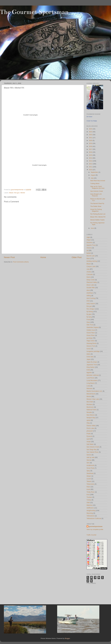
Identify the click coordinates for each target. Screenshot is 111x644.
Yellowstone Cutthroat (94, 518)
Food (88, 320)
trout (88, 495)
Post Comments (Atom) (21, 262)
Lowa (88, 386)
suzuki (89, 479)
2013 (91, 161)
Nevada (89, 412)
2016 (91, 152)
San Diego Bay (92, 450)
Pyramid (89, 436)
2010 (91, 170)
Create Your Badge (92, 121)
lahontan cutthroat (93, 375)
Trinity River (91, 492)
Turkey (89, 500)
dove (88, 290)
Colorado (90, 274)
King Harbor (91, 367)
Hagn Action (91, 341)
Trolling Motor (95, 184)
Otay (88, 423)
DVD (88, 301)
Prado (89, 434)
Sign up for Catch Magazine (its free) (97, 187)
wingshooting (91, 510)
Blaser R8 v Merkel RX (98, 217)
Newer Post (9, 257)
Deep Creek (91, 280)
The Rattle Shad (96, 206)
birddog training (92, 261)
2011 (91, 167)
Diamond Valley (92, 282)
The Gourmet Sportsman (34, 12)
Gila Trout (90, 325)
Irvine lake (90, 357)
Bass (88, 258)
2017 (91, 149)
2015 (91, 155)
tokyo (88, 487)
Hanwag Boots (91, 343)
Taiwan (89, 481)
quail (88, 439)
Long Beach (91, 383)
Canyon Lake (91, 266)
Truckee (89, 497)
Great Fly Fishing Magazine (96, 210)
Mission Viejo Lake (93, 399)
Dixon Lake (90, 285)
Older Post (77, 257)
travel (88, 489)
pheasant (90, 431)
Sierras (89, 460)
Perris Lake (90, 428)
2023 (91, 132)
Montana (90, 404)
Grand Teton (91, 333)
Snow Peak (90, 468)
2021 (91, 138)
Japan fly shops (92, 362)
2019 (91, 143)
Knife (88, 370)
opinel (89, 420)
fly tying (89, 317)
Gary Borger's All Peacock (96, 195)
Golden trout (91, 330)
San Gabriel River (93, 452)
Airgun (89, 240)
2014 (91, 158)
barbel (89, 253)
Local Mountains (92, 380)
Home (43, 257)
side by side (91, 457)
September (95, 172)
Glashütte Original (93, 327)
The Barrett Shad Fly (97, 203)
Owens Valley (91, 426)
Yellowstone (91, 516)
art (87, 250)
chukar (89, 272)
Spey (88, 471)
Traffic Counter (92, 535)
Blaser (11, 193)
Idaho (88, 354)
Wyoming (90, 513)
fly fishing (90, 312)
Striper (89, 476)
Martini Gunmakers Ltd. (94, 391)
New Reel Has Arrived (98, 181)
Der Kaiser (89, 117)
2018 (91, 146)
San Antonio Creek (97, 191)
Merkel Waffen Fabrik (97, 220)
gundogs (89, 338)
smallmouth (90, 465)
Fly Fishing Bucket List (98, 214)
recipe (89, 442)
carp (88, 269)
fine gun (17, 193)
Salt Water (90, 444)
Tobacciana (90, 484)
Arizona (89, 248)
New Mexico (91, 415)
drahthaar (90, 293)
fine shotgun (91, 309)
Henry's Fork (91, 346)
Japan (89, 359)
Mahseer (90, 388)
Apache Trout (91, 245)
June (93, 228)
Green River (91, 335)
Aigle (88, 237)
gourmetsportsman (96, 526)
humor (89, 349)
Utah (88, 503)
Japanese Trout (92, 365)
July (92, 178)
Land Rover (90, 378)
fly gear (89, 314)
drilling (89, 296)
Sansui (89, 455)
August (93, 175)
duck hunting (91, 298)
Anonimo (90, 242)
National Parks (91, 410)
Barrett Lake (91, 256)
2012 (91, 164)
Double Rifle (91, 288)
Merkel (23, 193)
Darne (89, 277)
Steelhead (90, 473)
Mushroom (90, 407)
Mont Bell (90, 402)
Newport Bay (91, 418)
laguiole (89, 372)
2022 (91, 135)
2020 (91, 140)
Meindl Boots (91, 394)
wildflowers (90, 508)
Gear (88, 322)
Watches (89, 505)
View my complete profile (95, 529)
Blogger (67, 638)
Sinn (88, 463)
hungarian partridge (93, 351)
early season (91, 304)
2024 (91, 129)
